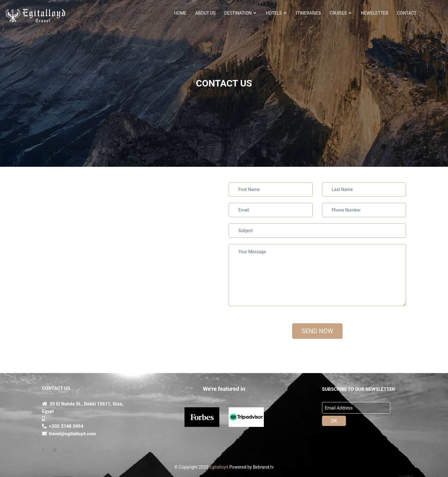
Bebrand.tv (263, 467)
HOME (180, 13)
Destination (241, 13)
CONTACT (407, 13)
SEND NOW (317, 331)
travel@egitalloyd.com (69, 434)
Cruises (341, 13)
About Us (206, 13)
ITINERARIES (308, 13)
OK (334, 421)
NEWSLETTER (375, 13)
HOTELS (276, 13)
